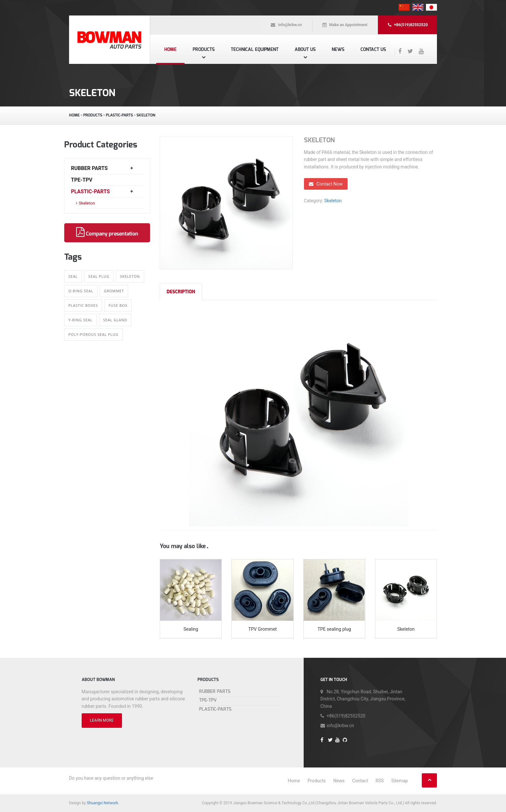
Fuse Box (118, 305)
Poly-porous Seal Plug (93, 334)
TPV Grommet (262, 629)
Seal (73, 276)
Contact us (373, 50)
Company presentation (107, 232)
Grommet (114, 291)
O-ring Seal (81, 291)
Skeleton (146, 115)
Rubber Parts (89, 168)
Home (170, 50)
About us (305, 50)
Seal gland (115, 320)
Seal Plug (99, 276)
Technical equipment (255, 50)
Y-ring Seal (81, 320)
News (338, 50)
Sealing (191, 629)
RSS (380, 781)
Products (204, 50)
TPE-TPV (82, 180)
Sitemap (400, 781)
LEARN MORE (102, 720)
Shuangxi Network (102, 803)
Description (181, 292)
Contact (360, 781)
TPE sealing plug (334, 629)
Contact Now (326, 184)
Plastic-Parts (119, 115)
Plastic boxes (83, 305)
